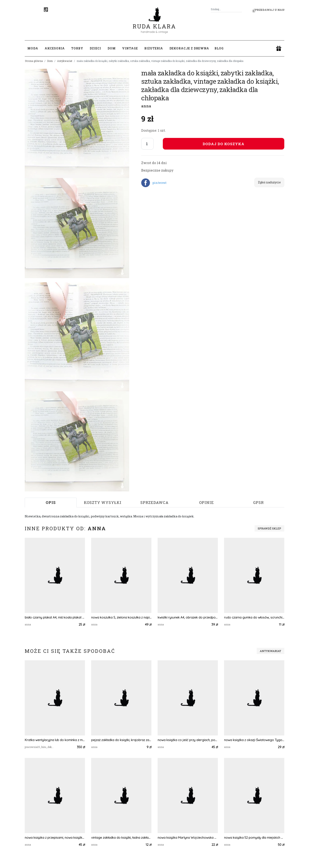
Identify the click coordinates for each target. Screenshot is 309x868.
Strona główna (34, 61)
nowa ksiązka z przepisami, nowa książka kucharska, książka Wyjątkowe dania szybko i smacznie (55, 838)
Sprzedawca (154, 502)
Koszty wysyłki (103, 502)
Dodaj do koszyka (224, 144)
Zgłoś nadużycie (269, 182)
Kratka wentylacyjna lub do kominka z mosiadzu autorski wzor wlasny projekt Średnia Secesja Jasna (55, 740)
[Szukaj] (240, 9)
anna (146, 106)
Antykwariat (65, 61)
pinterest (159, 183)
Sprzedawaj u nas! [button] (269, 10)
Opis (51, 502)
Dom (50, 61)
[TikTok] (46, 10)
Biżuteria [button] (154, 48)
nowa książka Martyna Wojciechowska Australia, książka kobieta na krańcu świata (188, 838)
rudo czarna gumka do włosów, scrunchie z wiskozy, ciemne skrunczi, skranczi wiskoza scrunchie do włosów (254, 617)
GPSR (258, 502)
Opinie (207, 502)
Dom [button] (112, 48)
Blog (219, 48)
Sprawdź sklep (269, 528)
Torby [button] (77, 48)
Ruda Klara (154, 23)
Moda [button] (33, 48)
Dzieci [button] (95, 48)
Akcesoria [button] (55, 48)
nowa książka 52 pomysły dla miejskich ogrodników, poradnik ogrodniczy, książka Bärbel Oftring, (254, 838)
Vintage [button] (130, 48)
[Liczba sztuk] (147, 144)
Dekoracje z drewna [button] (189, 48)
